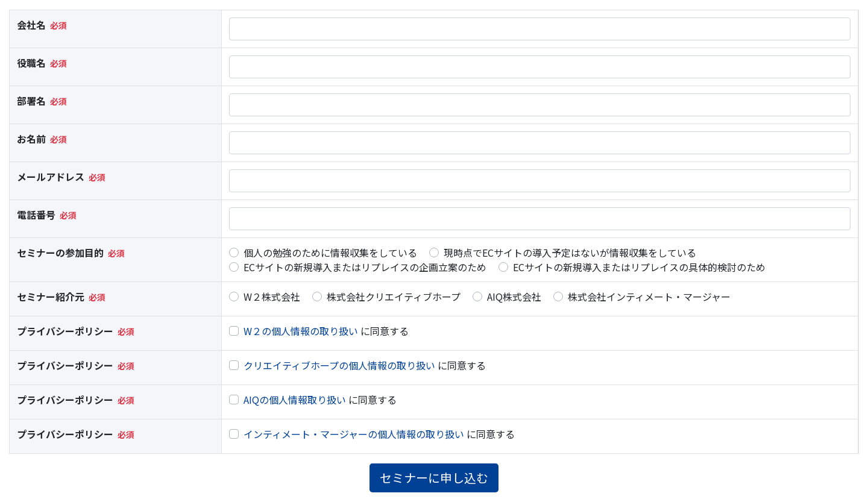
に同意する (326, 331)
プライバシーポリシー (65, 331)
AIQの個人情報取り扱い (295, 400)
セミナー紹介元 (51, 296)
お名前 (31, 139)
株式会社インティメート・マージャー (649, 296)
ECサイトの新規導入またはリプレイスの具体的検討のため (639, 267)
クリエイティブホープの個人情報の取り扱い (339, 365)
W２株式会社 (272, 296)
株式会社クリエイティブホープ (394, 296)
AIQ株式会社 (514, 296)
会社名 (31, 25)
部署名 (31, 101)
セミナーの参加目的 (60, 253)
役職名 (31, 63)
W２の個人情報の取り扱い (301, 331)
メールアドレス (51, 177)
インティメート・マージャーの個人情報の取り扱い (354, 434)
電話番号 (36, 215)
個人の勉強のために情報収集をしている (330, 253)
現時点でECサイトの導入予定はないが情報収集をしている (570, 253)
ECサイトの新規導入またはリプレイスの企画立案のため (365, 267)
